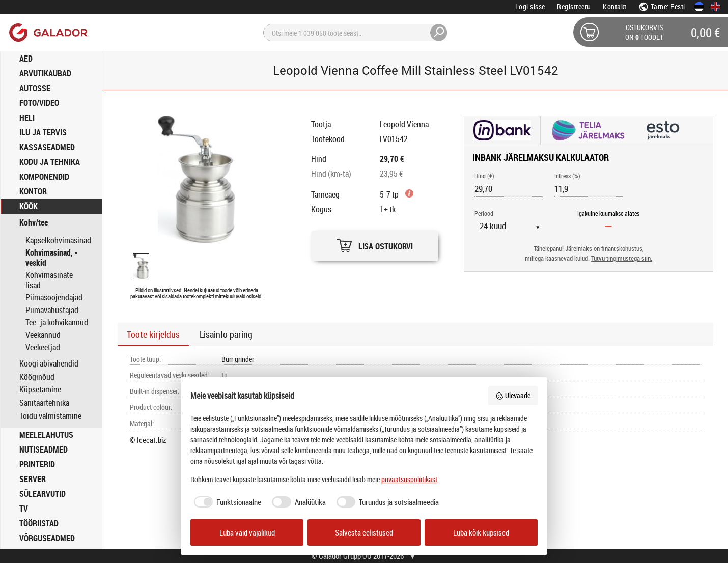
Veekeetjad (43, 347)
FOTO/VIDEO (39, 103)
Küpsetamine (40, 390)
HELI (27, 118)
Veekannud (43, 335)
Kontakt (615, 6)
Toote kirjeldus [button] (153, 334)
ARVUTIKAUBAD (45, 73)
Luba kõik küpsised (481, 532)
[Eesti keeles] (699, 7)
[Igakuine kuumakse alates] (609, 226)
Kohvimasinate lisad (49, 280)
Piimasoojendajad (54, 297)
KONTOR (33, 191)
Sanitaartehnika (44, 403)
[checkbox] (226, 502)
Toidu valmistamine (50, 416)
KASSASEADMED (47, 147)
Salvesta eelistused (364, 532)
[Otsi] (355, 33)
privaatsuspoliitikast (409, 479)
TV (24, 509)
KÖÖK (29, 206)
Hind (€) (484, 176)
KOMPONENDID (44, 177)
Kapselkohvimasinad (58, 240)
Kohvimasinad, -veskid (52, 258)
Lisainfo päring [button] (226, 334)
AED (26, 59)
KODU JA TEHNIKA (50, 162)
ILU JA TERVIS (43, 132)
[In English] (715, 7)
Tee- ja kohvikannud (57, 322)
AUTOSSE (35, 88)
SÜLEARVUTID (43, 494)
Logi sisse (530, 6)
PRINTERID (37, 464)
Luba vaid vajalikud (247, 532)
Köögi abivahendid (49, 364)
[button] (375, 243)
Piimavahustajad (52, 310)
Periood (484, 213)
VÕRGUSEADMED (47, 538)
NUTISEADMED (44, 449)
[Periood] (514, 226)
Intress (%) (567, 176)
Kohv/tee (34, 223)
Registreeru (574, 6)
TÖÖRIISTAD (39, 523)
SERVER (33, 479)
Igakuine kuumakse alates (608, 213)
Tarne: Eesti (662, 6)
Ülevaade (513, 395)
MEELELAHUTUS (46, 435)
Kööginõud (37, 377)
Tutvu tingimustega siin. (622, 258)
